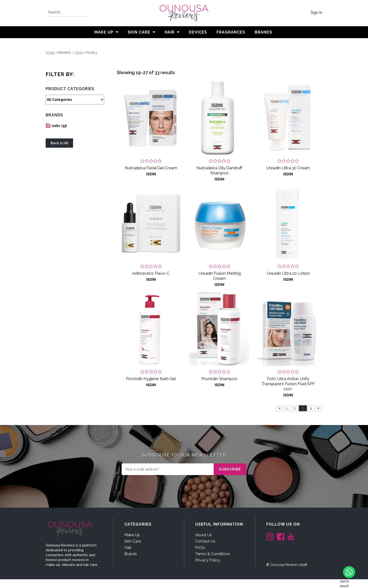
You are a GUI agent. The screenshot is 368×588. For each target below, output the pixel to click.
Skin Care (139, 32)
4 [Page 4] (311, 408)
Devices (198, 32)
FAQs (200, 548)
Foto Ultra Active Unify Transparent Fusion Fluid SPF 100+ (288, 384)
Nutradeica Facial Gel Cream (151, 168)
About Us (204, 535)
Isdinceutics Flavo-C (151, 273)
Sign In (316, 13)
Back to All (59, 143)
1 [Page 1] (287, 408)
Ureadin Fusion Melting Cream (220, 276)
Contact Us (205, 541)
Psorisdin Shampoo (219, 379)
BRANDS (263, 32)
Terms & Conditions (213, 554)
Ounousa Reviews (284, 565)
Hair (170, 32)
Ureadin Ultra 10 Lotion (288, 273)
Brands (131, 554)
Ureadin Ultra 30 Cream (288, 168)
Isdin (79, 53)
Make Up (104, 32)
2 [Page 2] (295, 408)
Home (50, 53)
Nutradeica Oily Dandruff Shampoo (219, 170)
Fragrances (231, 32)
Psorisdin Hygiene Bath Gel (151, 379)
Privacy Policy (208, 560)
